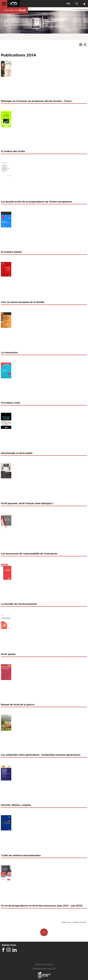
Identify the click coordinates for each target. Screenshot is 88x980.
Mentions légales (44, 965)
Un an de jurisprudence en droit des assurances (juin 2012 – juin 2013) (42, 906)
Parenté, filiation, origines (16, 805)
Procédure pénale (11, 252)
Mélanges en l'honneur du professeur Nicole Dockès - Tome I (37, 101)
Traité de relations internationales (21, 855)
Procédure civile (10, 403)
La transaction (9, 352)
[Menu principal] (4, 4)
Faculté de (15, 10)
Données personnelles (44, 969)
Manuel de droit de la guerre (18, 704)
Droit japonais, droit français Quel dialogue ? (27, 503)
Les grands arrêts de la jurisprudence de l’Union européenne (36, 202)
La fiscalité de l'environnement (19, 604)
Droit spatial (8, 654)
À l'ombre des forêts (13, 151)
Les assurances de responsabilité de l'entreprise (29, 554)
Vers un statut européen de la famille (23, 302)
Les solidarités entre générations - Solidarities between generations (41, 755)
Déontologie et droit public (17, 453)
